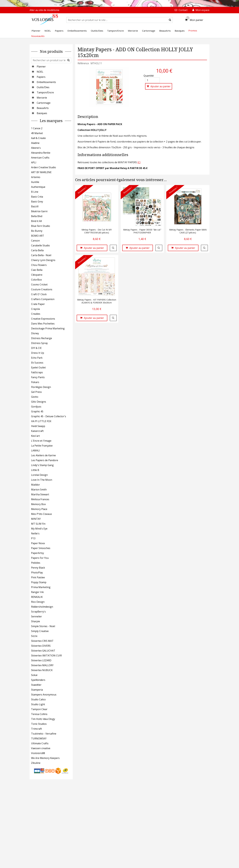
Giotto (35, 397)
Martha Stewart (40, 494)
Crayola (35, 309)
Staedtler (36, 685)
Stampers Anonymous (44, 695)
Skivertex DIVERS (41, 646)
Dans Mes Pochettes (43, 324)
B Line (35, 192)
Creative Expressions (43, 319)
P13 (33, 538)
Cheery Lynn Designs (43, 260)
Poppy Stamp (39, 582)
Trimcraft (37, 729)
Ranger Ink (37, 592)
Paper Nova (38, 543)
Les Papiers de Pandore (45, 460)
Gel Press (36, 392)
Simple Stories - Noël (43, 626)
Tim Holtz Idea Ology (43, 719)
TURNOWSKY (39, 738)
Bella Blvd (37, 216)
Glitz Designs (39, 402)
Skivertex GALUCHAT (43, 651)
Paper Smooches (41, 548)
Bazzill (35, 206)
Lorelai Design (39, 475)
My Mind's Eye (39, 529)
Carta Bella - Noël (41, 255)
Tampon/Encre (45, 92)
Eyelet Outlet (38, 367)
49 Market (37, 133)
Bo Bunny (37, 231)
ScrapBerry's (38, 612)
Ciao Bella (37, 270)
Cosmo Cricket (39, 285)
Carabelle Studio (40, 245)
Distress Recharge (42, 338)
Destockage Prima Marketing (48, 328)
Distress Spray (39, 343)
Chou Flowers (39, 265)
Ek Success (37, 363)
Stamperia (37, 690)
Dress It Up (38, 353)
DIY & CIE (36, 348)
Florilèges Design (41, 387)
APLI (34, 162)
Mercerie (42, 98)
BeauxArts (43, 108)
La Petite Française (42, 446)
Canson (35, 241)
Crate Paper (38, 304)
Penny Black (38, 568)
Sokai (34, 675)
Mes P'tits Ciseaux (41, 514)
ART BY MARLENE (41, 172)
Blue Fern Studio (41, 226)
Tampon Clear (39, 709)
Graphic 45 (37, 411)
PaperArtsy (37, 553)
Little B (35, 470)
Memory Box (38, 504)
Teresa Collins (39, 714)
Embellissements (46, 82)
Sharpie (36, 621)
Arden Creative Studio (44, 167)
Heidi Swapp (38, 426)
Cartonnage (44, 103)
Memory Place (39, 509)
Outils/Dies (43, 87)
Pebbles (36, 563)
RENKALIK (37, 597)
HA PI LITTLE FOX (41, 421)
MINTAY (36, 519)
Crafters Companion (43, 299)
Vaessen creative (41, 748)
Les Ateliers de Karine (43, 455)
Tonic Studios (39, 724)
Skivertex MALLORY (42, 665)
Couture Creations (42, 289)
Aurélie (35, 182)
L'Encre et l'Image (41, 441)
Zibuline (36, 763)
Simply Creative (40, 631)
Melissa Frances (40, 499)
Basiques (42, 113)
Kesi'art (35, 436)
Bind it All (36, 221)
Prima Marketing (41, 587)
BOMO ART (38, 236)
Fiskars (35, 382)
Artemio (36, 177)
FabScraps (37, 372)
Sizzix (34, 636)
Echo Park (37, 358)
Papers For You (40, 558)
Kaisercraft (37, 431)
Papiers (41, 77)
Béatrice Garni (39, 211)
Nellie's (35, 533)
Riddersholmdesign (42, 607)
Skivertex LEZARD (41, 660)
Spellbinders (38, 680)
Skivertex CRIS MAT (42, 641)
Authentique (38, 187)
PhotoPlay (37, 573)
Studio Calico (38, 699)
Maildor (36, 485)
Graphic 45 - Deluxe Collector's (49, 416)
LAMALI (36, 450)
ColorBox (36, 280)
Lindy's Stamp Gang (42, 465)
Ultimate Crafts (40, 743)
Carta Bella (37, 250)
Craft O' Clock (39, 294)
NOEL (40, 72)
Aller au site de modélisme (44, 10)
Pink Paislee (38, 577)
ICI (139, 162)
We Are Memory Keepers (45, 758)
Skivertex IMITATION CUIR (46, 656)
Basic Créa (37, 197)
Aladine (35, 143)
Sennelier (37, 616)
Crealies (36, 314)
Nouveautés (38, 36)
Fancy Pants (38, 377)
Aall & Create (38, 138)
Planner (41, 67)
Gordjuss (36, 407)
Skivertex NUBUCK (42, 670)
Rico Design (38, 602)
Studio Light (38, 704)
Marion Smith (39, 490)
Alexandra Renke (41, 153)
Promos (193, 31)
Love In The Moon (42, 480)
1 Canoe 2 (37, 128)
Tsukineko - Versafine (44, 734)
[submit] (170, 20)
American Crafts (40, 158)
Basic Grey (37, 202)
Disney (35, 333)
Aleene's (36, 148)
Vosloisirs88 (38, 753)
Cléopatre (37, 275)
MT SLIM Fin (38, 524)
